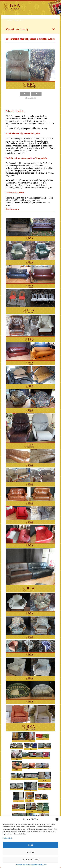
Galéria (10, 21)
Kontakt (18, 21)
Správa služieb (7, 838)
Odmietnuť (31, 852)
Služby (16, 17)
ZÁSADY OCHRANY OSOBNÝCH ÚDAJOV (31, 865)
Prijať (31, 845)
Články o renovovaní (43, 17)
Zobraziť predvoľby (31, 860)
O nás (9, 17)
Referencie (26, 17)
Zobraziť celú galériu (15, 111)
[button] (57, 819)
